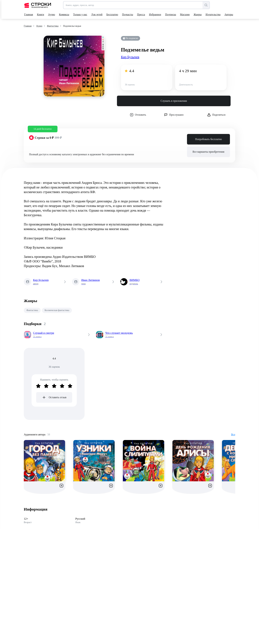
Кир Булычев (130, 57)
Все (233, 434)
